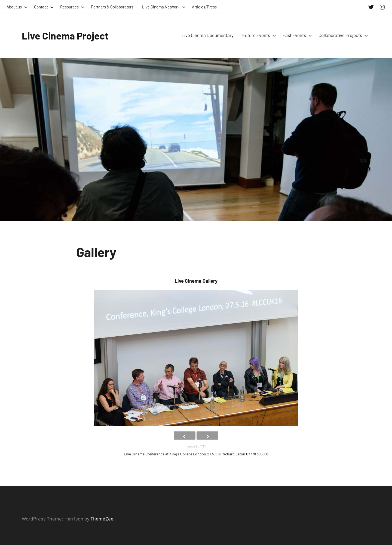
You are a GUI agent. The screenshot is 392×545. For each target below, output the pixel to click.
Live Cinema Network (164, 7)
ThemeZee (102, 519)
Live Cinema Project (65, 36)
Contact (44, 7)
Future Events (258, 35)
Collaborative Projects (342, 35)
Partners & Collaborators (112, 7)
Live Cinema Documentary (208, 35)
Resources (72, 7)
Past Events (296, 35)
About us (17, 7)
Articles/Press (204, 7)
